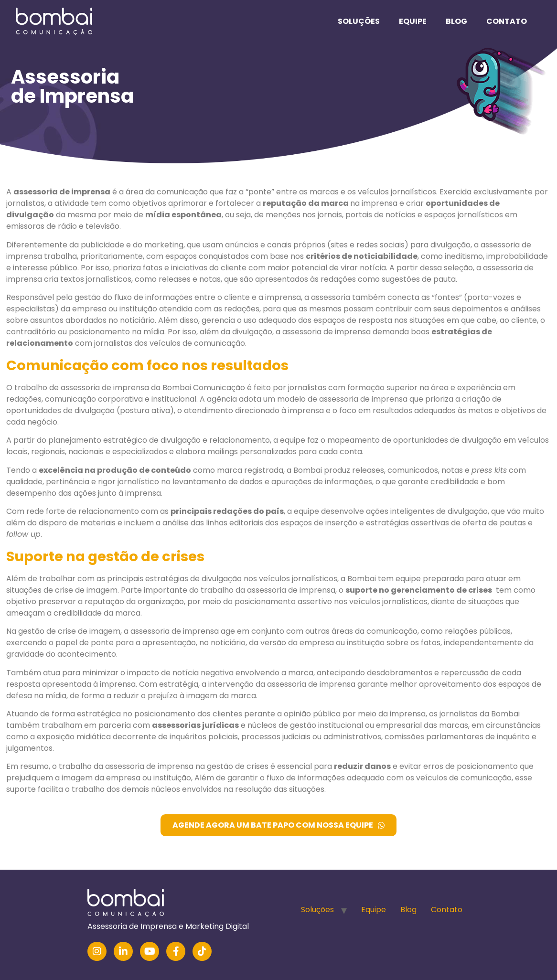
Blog (456, 21)
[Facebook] (176, 951)
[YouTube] (150, 951)
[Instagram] (97, 951)
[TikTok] (202, 951)
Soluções (359, 21)
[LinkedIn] (123, 951)
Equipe (413, 21)
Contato (507, 21)
